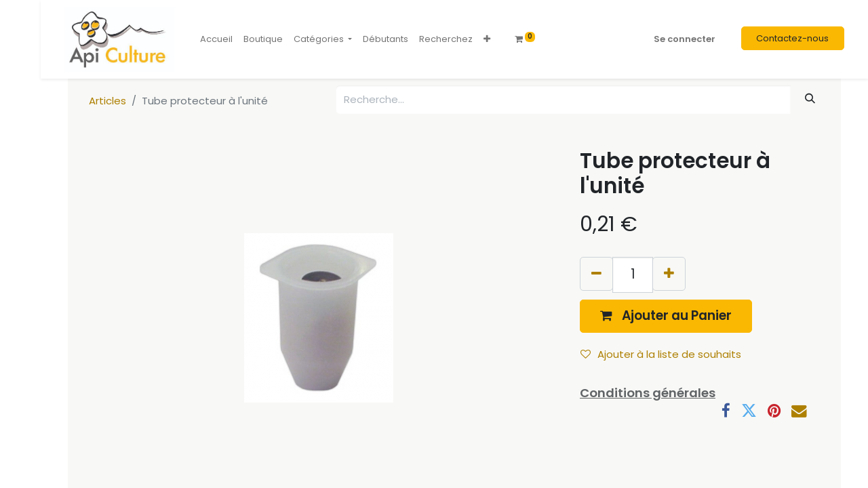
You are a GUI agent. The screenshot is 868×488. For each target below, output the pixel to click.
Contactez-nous (792, 38)
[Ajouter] (669, 273)
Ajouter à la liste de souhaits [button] (661, 354)
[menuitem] (216, 39)
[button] (487, 39)
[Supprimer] (596, 273)
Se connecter (685, 39)
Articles (107, 101)
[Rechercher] (810, 99)
